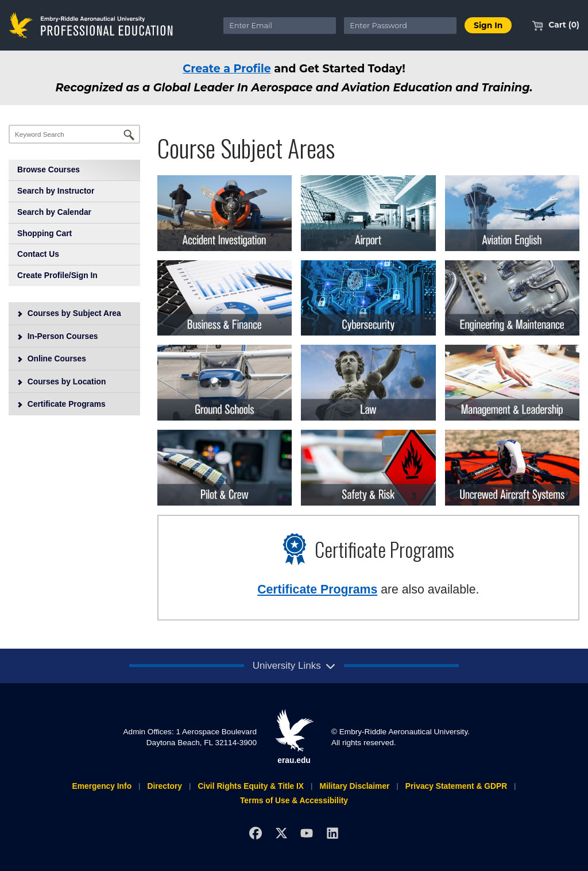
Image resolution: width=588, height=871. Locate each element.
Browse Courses (49, 169)
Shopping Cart (45, 233)
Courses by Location (61, 381)
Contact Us (38, 254)
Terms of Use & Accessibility (294, 800)
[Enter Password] (400, 26)
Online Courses (51, 359)
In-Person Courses (57, 336)
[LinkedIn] (333, 833)
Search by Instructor (56, 191)
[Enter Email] (280, 26)
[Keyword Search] (74, 134)
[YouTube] (307, 833)
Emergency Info (102, 786)
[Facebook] (255, 833)
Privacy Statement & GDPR (456, 786)
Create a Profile (227, 68)
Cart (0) (556, 25)
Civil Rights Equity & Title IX (251, 786)
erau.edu (294, 737)
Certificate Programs (61, 404)
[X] (281, 833)
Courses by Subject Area (69, 313)
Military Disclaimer (354, 786)
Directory (165, 786)
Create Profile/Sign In (57, 275)
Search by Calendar (54, 212)
